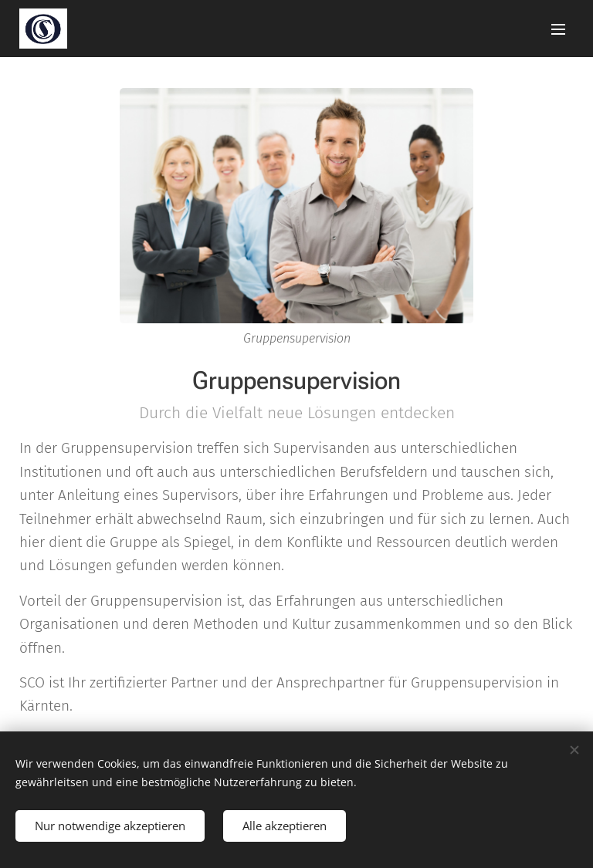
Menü (558, 29)
